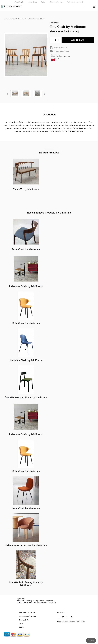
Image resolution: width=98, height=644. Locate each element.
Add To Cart (78, 40)
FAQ (21, 624)
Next (47, 90)
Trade (43, 2)
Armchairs (12, 19)
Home (6, 19)
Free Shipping (20, 2)
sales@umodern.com (56, 2)
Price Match (33, 2)
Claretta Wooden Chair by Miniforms (26, 397)
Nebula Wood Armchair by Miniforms (26, 545)
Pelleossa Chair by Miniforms (26, 286)
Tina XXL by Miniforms (26, 189)
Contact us (55, 58)
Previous (3, 55)
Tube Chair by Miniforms (26, 249)
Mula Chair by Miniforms (26, 323)
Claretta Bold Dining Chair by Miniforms (26, 584)
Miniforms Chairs (39, 19)
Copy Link (66, 57)
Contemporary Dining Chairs (24, 19)
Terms (22, 627)
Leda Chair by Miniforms (26, 508)
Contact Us (24, 620)
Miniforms (54, 23)
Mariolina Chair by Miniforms (26, 360)
